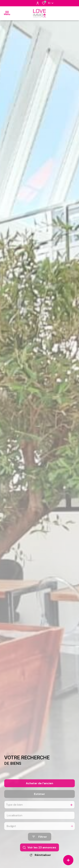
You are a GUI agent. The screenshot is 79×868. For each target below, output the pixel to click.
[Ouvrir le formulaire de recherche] (40, 845)
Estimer (39, 802)
